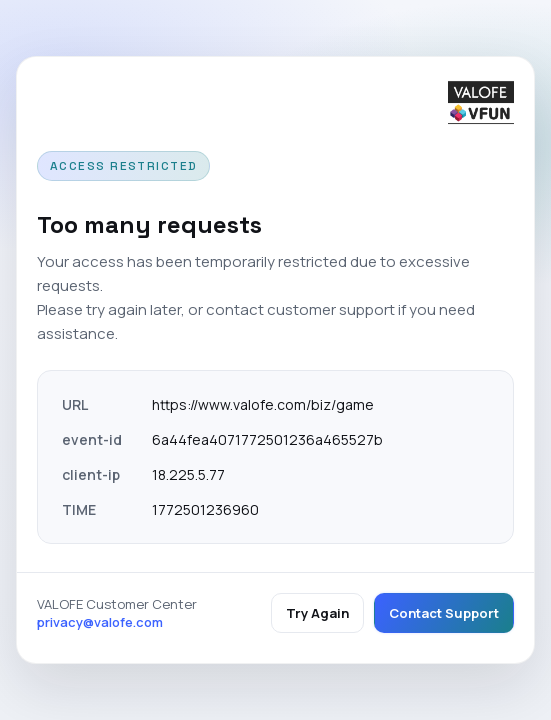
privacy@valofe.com (100, 622)
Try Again (317, 613)
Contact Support (444, 613)
